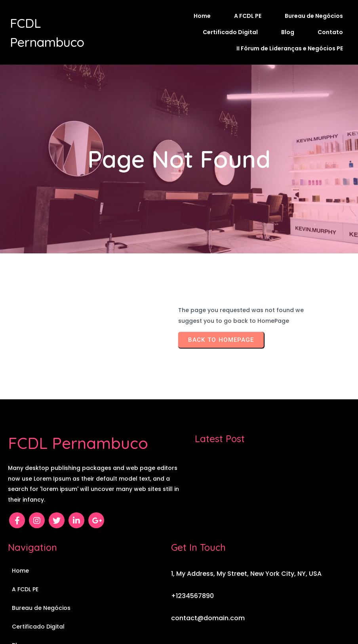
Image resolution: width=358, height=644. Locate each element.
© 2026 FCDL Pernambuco (179, 615)
